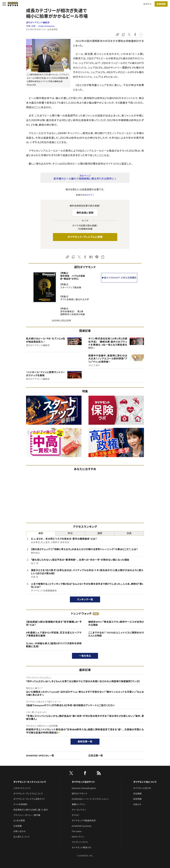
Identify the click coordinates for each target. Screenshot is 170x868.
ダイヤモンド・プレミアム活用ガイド (29, 799)
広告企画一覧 (96, 756)
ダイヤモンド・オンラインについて (30, 782)
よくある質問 (19, 821)
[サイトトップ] (12, 4)
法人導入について (22, 837)
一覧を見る (85, 656)
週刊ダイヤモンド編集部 (38, 23)
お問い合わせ (20, 831)
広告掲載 (18, 826)
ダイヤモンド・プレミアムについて (28, 794)
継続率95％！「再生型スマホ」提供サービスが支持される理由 (116, 623)
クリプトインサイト (80, 842)
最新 (41, 533)
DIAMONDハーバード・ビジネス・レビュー (91, 799)
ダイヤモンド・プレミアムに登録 (85, 237)
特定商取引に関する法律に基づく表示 (31, 810)
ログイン (147, 4)
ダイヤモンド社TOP (142, 788)
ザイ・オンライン (79, 810)
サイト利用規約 (20, 804)
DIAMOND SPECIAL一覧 (40, 756)
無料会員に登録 (85, 213)
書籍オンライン (79, 804)
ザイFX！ (76, 815)
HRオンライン (78, 837)
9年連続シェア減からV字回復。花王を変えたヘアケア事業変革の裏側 (54, 634)
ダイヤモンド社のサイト (83, 782)
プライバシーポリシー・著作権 (27, 815)
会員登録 (161, 4)
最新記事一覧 (85, 742)
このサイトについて (22, 788)
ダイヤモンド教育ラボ (82, 848)
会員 (129, 533)
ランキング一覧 (85, 599)
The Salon (77, 831)
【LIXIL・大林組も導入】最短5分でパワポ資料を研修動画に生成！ (54, 645)
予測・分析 (31, 26)
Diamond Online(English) (84, 788)
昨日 (70, 533)
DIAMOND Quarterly (82, 826)
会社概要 (138, 794)
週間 (100, 533)
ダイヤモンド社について (145, 782)
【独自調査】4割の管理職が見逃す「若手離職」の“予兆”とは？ (54, 623)
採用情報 (138, 799)
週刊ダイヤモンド (80, 794)
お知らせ (137, 804)
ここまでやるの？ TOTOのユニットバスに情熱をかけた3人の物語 (116, 634)
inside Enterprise (46, 26)
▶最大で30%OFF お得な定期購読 (119, 278)
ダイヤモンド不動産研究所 (84, 821)
